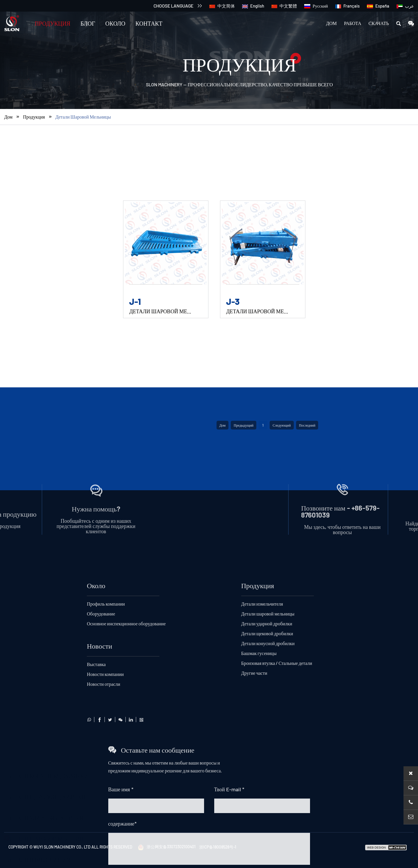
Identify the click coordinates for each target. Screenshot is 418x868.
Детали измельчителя (39, 627)
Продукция (52, 23)
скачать (379, 23)
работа (353, 23)
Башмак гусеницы (35, 648)
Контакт (149, 23)
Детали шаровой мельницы (83, 129)
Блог (88, 23)
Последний (307, 695)
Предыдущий (244, 695)
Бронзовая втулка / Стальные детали (61, 669)
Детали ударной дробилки (45, 585)
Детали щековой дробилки (46, 564)
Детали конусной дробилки (48, 211)
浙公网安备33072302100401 (167, 847)
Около (115, 23)
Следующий (282, 695)
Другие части (27, 690)
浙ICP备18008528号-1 (218, 847)
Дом (331, 23)
